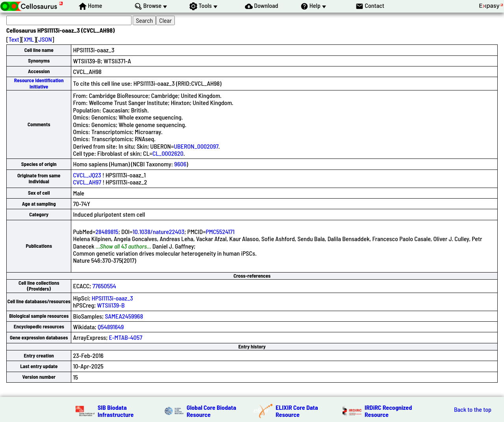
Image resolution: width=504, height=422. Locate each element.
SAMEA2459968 (124, 316)
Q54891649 (111, 327)
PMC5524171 (220, 231)
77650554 (104, 286)
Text (14, 39)
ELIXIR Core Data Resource (297, 411)
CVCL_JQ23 (87, 175)
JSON (45, 39)
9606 (181, 164)
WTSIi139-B (111, 305)
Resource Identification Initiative (39, 83)
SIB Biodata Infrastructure (116, 411)
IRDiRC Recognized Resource (388, 411)
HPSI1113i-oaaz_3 (112, 298)
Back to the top (473, 409)
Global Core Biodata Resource (211, 411)
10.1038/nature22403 (159, 231)
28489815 (107, 231)
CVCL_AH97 (87, 182)
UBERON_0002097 (196, 146)
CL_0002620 (168, 153)
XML (29, 39)
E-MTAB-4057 (126, 337)
